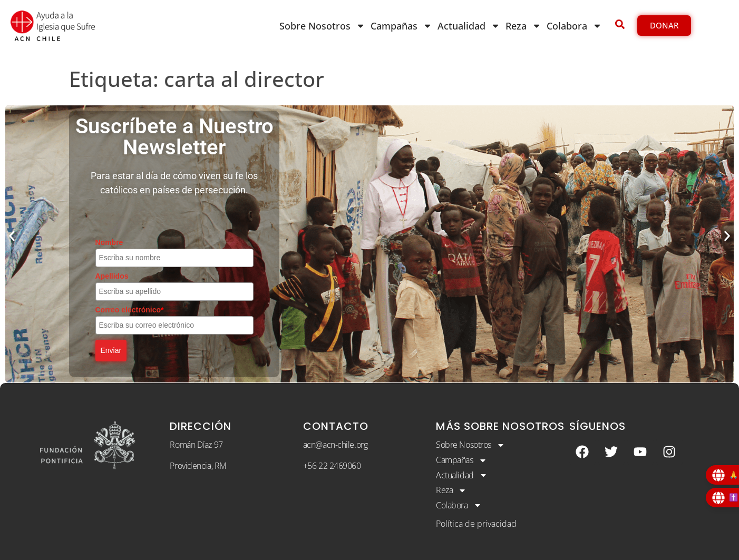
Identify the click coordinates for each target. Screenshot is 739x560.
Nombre (109, 242)
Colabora (574, 26)
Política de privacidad (476, 524)
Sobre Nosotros (322, 26)
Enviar (111, 350)
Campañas (401, 26)
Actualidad (469, 26)
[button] (12, 236)
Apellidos (112, 276)
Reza (523, 26)
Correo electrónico (130, 310)
